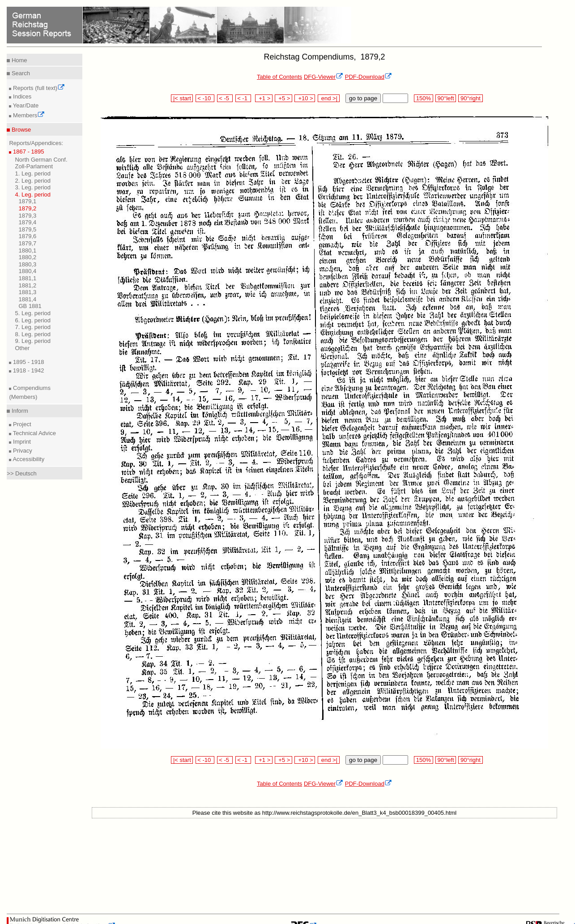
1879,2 (27, 208)
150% (423, 98)
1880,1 (27, 250)
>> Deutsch (22, 473)
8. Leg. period (33, 334)
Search (20, 73)
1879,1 (27, 201)
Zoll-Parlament (34, 166)
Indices (21, 96)
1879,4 (27, 222)
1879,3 (27, 216)
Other (22, 348)
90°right (470, 98)
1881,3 (27, 292)
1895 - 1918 (28, 362)
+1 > (264, 98)
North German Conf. (41, 160)
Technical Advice (34, 433)
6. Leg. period (33, 320)
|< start (182, 98)
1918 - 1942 (28, 370)
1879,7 (27, 243)
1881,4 (27, 299)
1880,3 (27, 264)
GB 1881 (30, 306)
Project (21, 424)
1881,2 (27, 285)
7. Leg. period (33, 327)
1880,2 (27, 257)
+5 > (283, 98)
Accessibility (28, 459)
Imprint (21, 442)
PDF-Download (368, 77)
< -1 (243, 98)
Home (18, 60)
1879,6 (27, 236)
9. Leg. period (33, 341)
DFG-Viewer (324, 77)
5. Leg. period (33, 313)
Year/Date (25, 105)
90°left (446, 98)
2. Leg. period (33, 181)
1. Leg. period (33, 173)
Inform (19, 411)
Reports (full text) (38, 88)
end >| (329, 98)
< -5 (225, 98)
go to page (363, 98)
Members (28, 115)
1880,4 (27, 271)
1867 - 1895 (28, 152)
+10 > (305, 98)
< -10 (205, 98)
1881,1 (27, 278)
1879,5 (27, 229)
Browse (20, 130)
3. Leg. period (33, 187)
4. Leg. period (33, 195)
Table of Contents (279, 77)
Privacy (21, 451)
